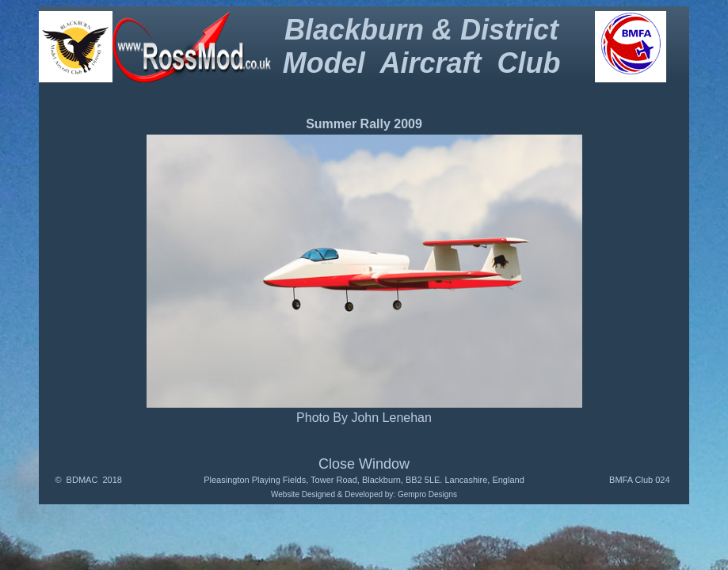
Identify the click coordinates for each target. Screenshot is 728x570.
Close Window (364, 464)
